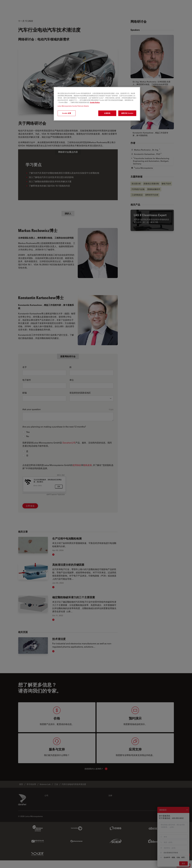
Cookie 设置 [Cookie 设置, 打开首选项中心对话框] (67, 113)
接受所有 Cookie (127, 113)
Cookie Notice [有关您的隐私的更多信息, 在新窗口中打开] (95, 102)
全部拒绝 (107, 113)
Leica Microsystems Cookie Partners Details (73, 106)
